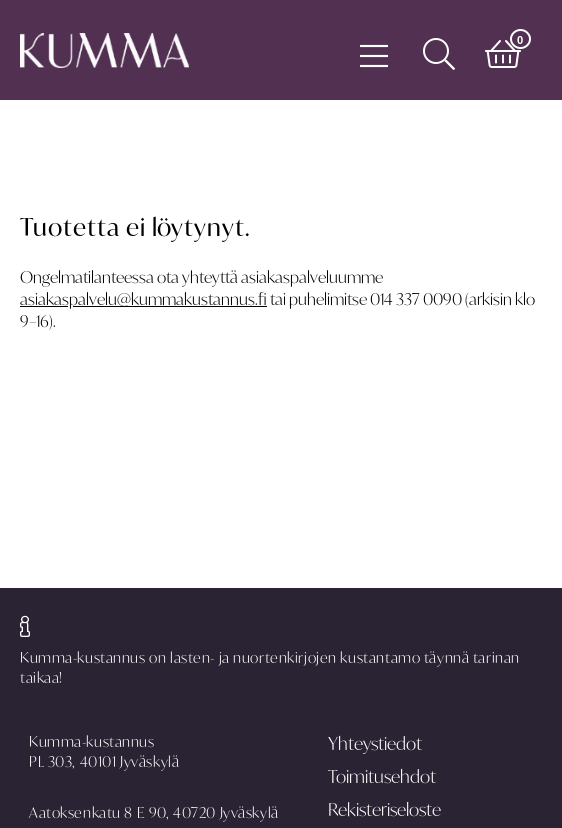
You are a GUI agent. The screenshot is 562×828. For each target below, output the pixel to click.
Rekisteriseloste (384, 809)
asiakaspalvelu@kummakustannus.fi (143, 299)
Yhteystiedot (375, 743)
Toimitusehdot (382, 776)
